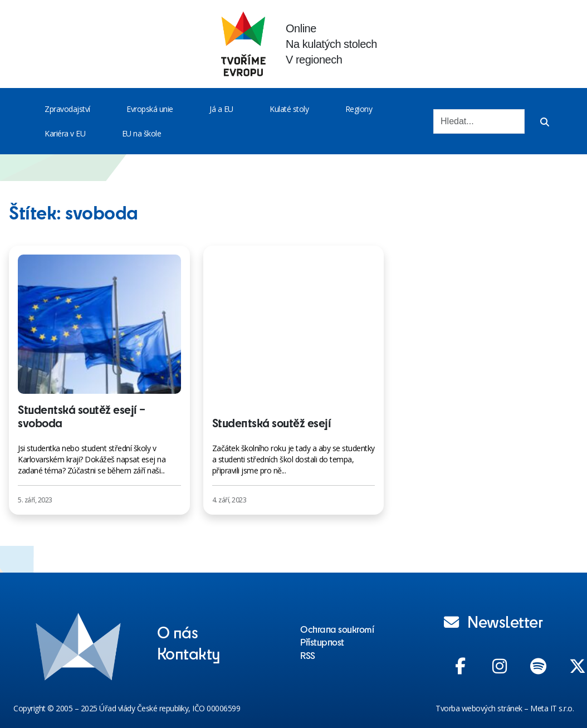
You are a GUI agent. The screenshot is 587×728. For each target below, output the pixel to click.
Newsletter (493, 621)
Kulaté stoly (289, 109)
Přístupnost (322, 642)
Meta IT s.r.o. (552, 708)
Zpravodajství (67, 109)
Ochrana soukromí (337, 629)
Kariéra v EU (65, 133)
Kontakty (189, 653)
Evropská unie (150, 109)
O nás (178, 632)
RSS (308, 655)
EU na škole (142, 133)
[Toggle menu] (92, 109)
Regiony (359, 109)
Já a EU (221, 109)
